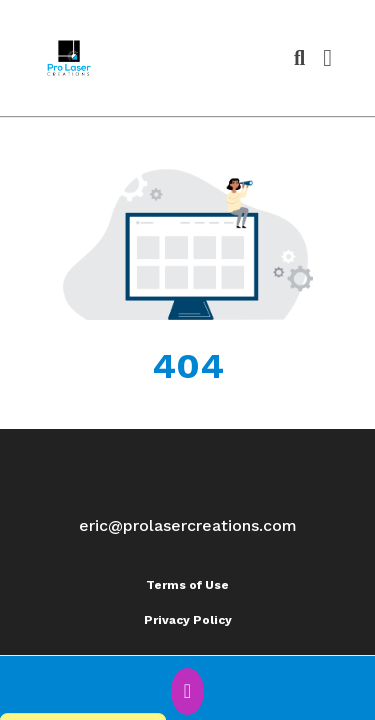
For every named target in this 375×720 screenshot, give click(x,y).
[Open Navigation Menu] (327, 58)
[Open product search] (299, 58)
